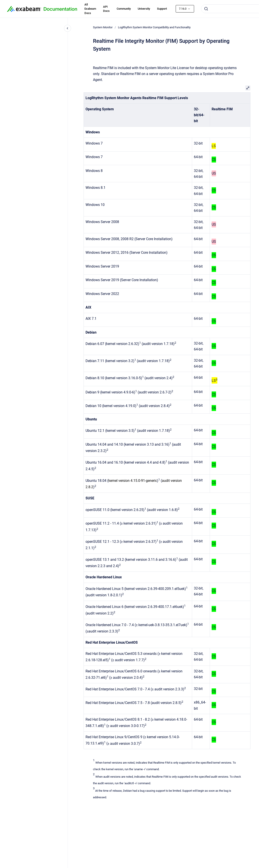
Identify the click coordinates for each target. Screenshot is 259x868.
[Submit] (206, 9)
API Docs (106, 9)
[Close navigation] (68, 28)
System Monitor (103, 27)
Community (124, 9)
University (144, 9)
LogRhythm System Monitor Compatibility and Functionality (154, 27)
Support (162, 9)
